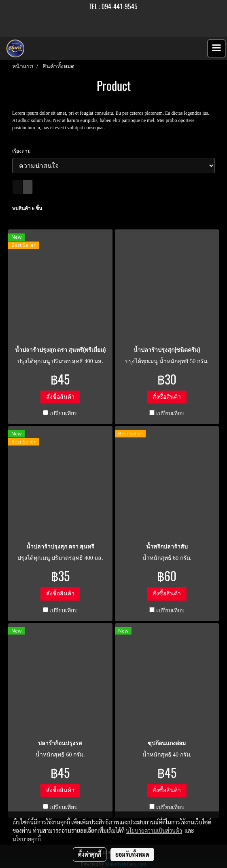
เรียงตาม (23, 151)
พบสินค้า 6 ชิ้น (27, 208)
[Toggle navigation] (216, 48)
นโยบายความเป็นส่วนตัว (154, 830)
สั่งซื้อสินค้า (60, 397)
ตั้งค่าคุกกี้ (90, 854)
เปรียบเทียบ (64, 413)
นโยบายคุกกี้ (27, 839)
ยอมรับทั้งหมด (132, 854)
